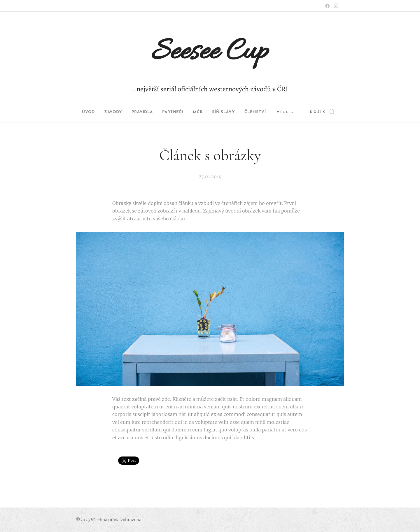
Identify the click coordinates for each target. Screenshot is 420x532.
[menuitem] (81, 112)
